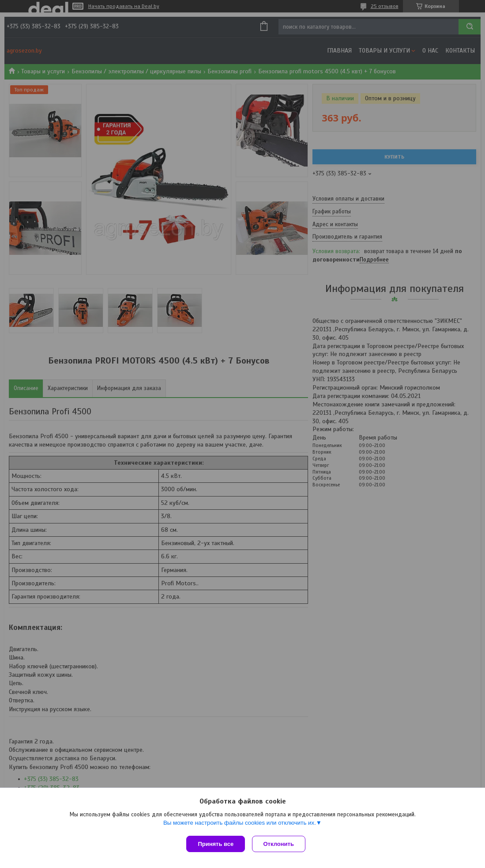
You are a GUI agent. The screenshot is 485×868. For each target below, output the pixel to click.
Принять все (216, 844)
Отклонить (280, 844)
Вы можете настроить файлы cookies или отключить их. (240, 824)
